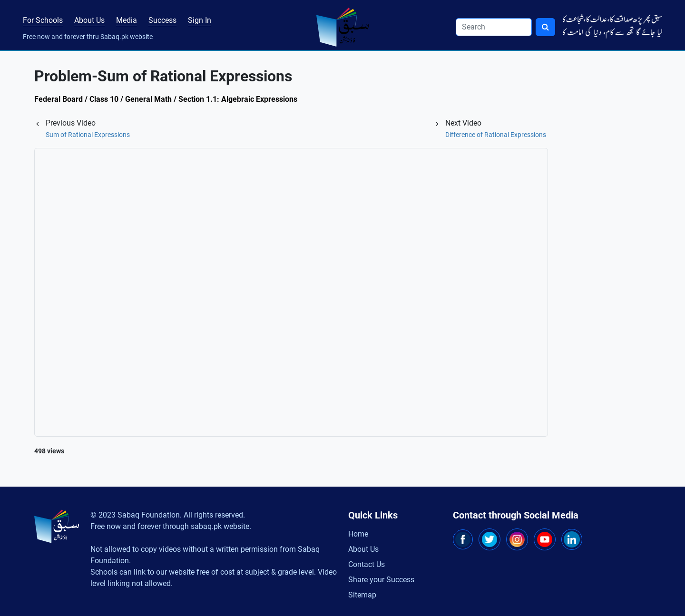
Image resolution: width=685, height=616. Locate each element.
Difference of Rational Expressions (496, 135)
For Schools (43, 20)
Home (358, 534)
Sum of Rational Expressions (88, 135)
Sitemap (362, 595)
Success (162, 20)
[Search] (494, 27)
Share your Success (381, 580)
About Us (89, 20)
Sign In (200, 20)
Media (127, 20)
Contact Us (367, 564)
